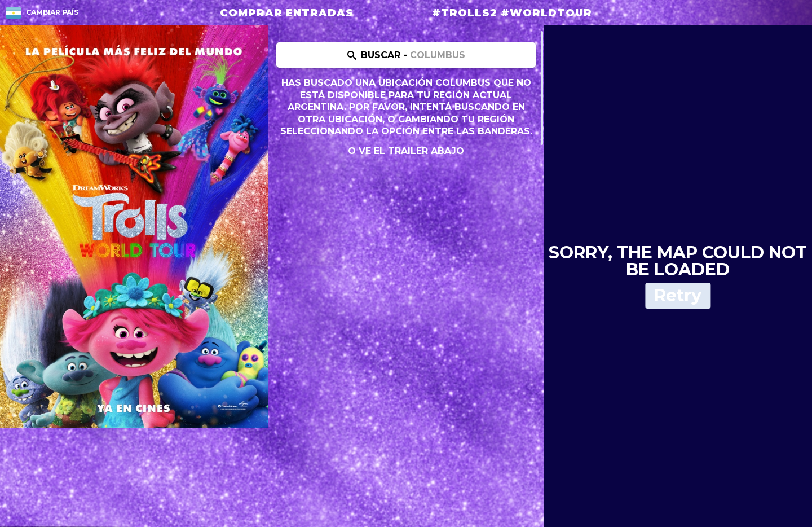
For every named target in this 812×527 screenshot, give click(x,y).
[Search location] (406, 55)
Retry (678, 295)
